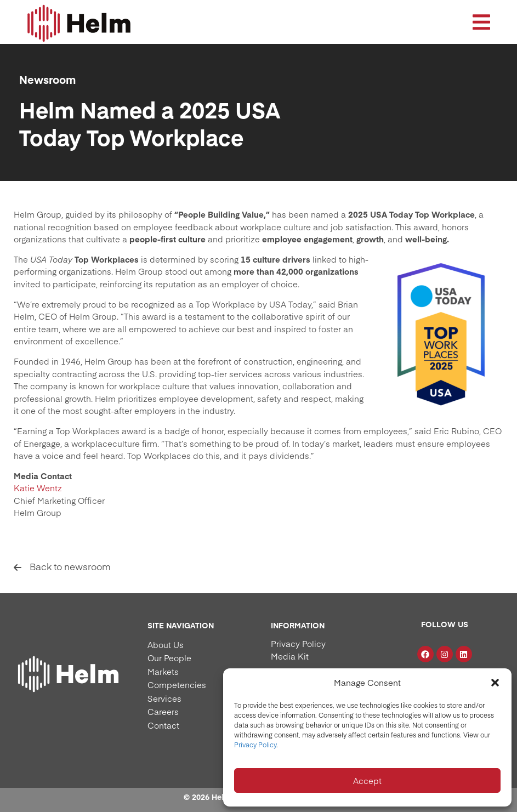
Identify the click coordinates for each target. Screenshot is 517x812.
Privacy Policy (255, 745)
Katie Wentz (38, 488)
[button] (495, 683)
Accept (367, 780)
